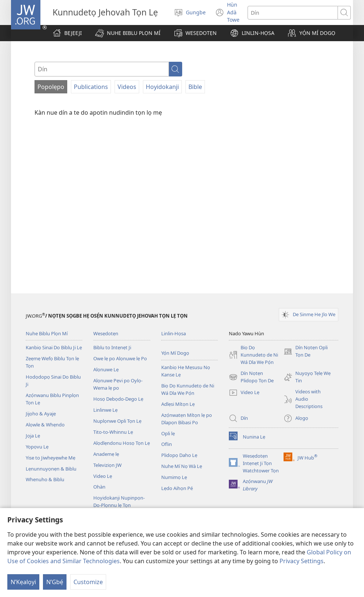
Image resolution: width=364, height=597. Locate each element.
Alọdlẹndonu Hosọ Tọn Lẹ (122, 443)
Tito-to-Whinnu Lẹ (113, 432)
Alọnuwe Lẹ (106, 369)
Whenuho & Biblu (45, 479)
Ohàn (99, 487)
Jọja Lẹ (33, 436)
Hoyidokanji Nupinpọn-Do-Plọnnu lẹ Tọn (119, 501)
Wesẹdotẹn (106, 333)
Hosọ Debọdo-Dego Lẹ (118, 399)
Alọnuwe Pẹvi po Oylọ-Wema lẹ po (118, 384)
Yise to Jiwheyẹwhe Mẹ (51, 458)
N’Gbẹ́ (55, 582)
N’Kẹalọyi (23, 582)
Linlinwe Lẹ (105, 410)
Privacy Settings (302, 561)
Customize (88, 582)
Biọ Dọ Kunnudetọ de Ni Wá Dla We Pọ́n (188, 389)
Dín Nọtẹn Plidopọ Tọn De (251, 377)
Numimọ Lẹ (174, 477)
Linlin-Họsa (174, 333)
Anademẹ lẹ (106, 454)
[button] (128, 33)
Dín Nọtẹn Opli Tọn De (306, 351)
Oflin (167, 444)
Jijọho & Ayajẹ (41, 414)
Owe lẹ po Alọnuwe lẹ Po (120, 358)
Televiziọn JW (107, 465)
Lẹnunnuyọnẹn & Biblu (51, 469)
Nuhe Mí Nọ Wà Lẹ (182, 466)
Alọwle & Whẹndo (45, 425)
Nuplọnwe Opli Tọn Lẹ (117, 421)
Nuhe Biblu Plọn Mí (47, 333)
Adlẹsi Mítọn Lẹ (178, 404)
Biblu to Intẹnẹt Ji (112, 347)
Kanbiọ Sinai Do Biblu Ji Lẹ (54, 347)
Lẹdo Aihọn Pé (177, 488)
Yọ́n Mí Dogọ (175, 353)
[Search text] (293, 13)
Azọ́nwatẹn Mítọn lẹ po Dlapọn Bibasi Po (187, 419)
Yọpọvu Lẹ (37, 447)
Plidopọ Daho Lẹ (179, 455)
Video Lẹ (103, 476)
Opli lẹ (168, 433)
